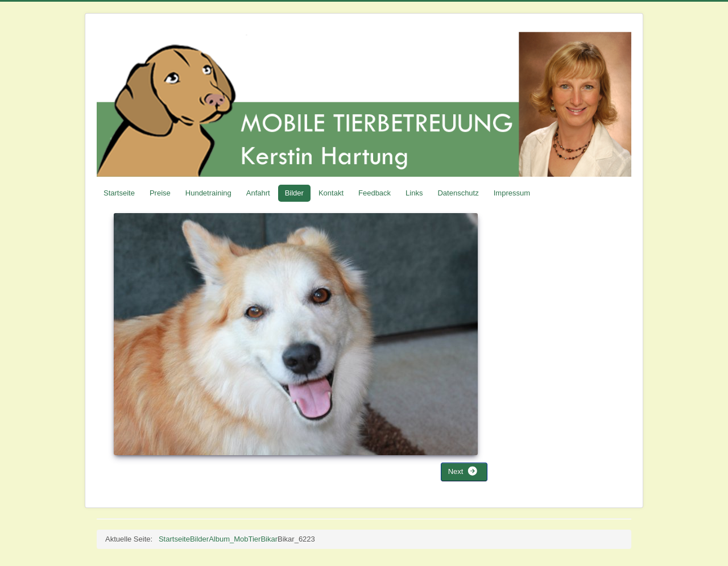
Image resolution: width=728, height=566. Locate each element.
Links (414, 193)
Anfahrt (258, 193)
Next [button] (463, 471)
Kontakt (331, 193)
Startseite (119, 193)
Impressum (512, 193)
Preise (160, 193)
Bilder (294, 193)
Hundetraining (208, 193)
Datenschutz (458, 193)
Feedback (375, 193)
